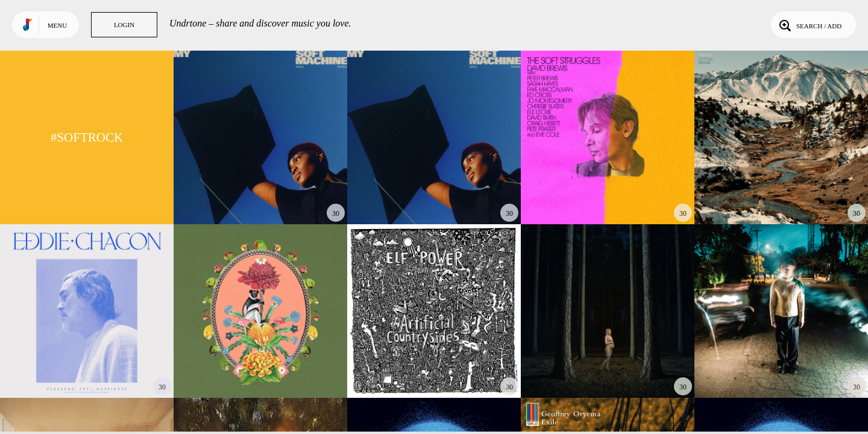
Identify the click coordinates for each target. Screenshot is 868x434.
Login (124, 25)
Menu (57, 25)
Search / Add (809, 25)
